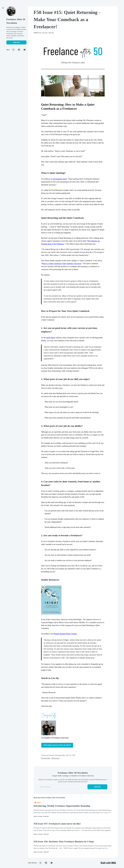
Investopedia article (60, 179)
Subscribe (16, 42)
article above (51, 338)
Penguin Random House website (65, 634)
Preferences (55, 758)
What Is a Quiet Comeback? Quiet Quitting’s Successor (62, 264)
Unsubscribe (46, 758)
